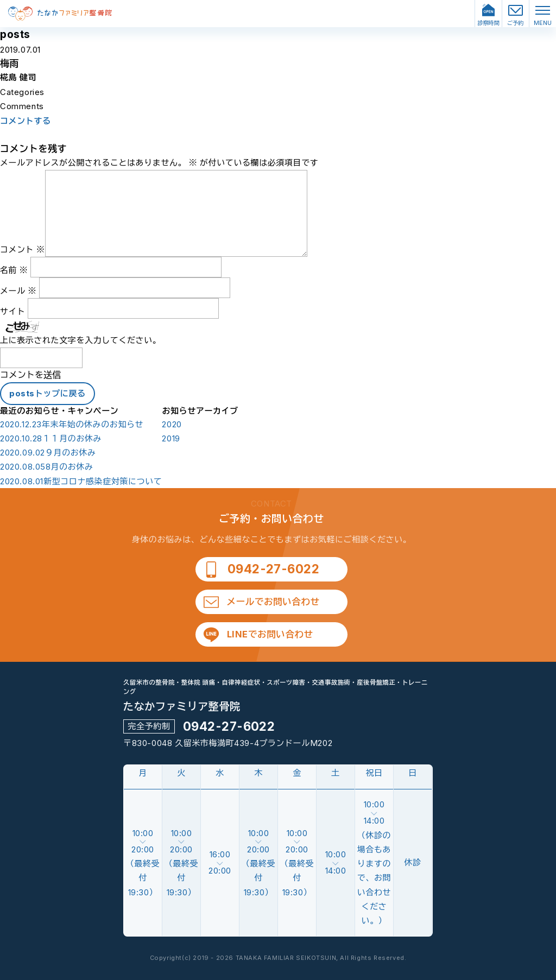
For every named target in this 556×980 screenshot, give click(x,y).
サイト (13, 311)
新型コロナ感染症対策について (81, 482)
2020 (172, 425)
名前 (14, 270)
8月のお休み (47, 467)
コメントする (26, 121)
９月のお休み (48, 453)
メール (18, 291)
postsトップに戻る (48, 393)
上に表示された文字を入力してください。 (80, 340)
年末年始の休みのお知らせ (72, 425)
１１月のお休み (51, 439)
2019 (171, 439)
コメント (23, 249)
